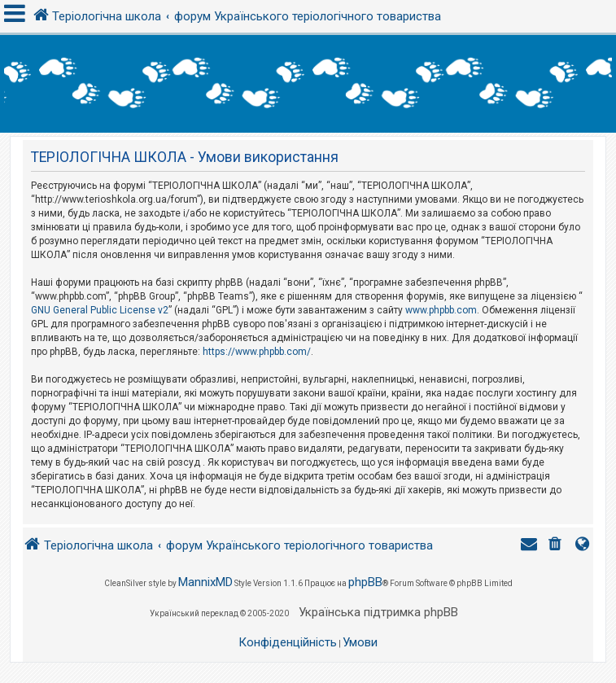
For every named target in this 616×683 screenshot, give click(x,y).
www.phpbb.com (441, 310)
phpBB (365, 582)
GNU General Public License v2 (100, 310)
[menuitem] (557, 546)
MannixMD (205, 582)
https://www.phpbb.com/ (257, 352)
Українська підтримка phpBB (378, 612)
